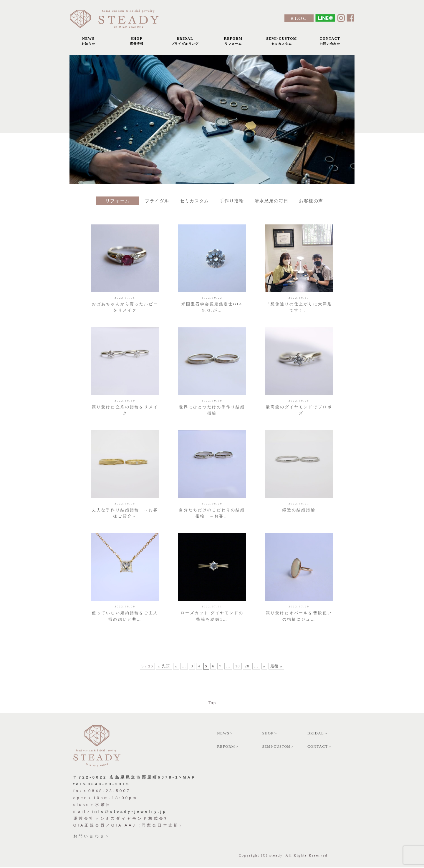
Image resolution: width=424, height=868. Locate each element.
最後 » (276, 670)
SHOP (137, 43)
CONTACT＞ (320, 747)
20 (247, 670)
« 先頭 (164, 670)
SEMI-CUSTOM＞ (279, 747)
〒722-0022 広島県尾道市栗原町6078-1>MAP (135, 778)
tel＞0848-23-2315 (102, 784)
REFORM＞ (228, 747)
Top (212, 703)
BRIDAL (185, 43)
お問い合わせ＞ (92, 836)
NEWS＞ (225, 733)
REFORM (233, 43)
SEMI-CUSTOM (281, 43)
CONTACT (330, 43)
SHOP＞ (270, 733)
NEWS (88, 43)
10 (238, 670)
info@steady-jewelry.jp (129, 812)
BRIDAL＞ (318, 733)
